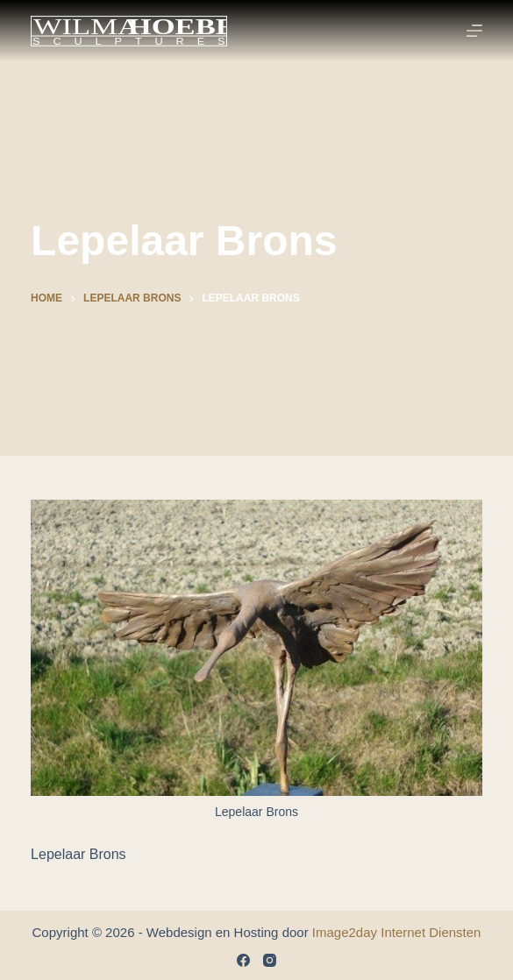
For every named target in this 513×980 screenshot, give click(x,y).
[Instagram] (270, 960)
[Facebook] (243, 960)
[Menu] (474, 31)
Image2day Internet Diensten (397, 932)
